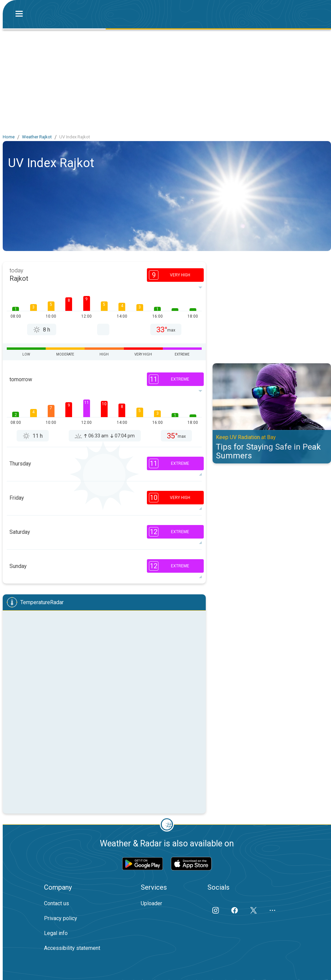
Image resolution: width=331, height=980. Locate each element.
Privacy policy (61, 918)
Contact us (57, 903)
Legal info (56, 933)
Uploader (151, 903)
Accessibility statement (72, 948)
